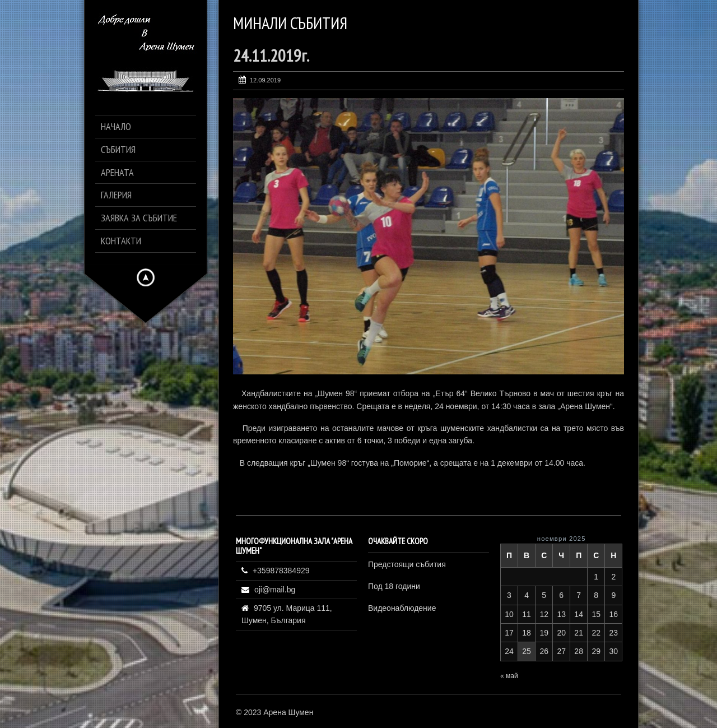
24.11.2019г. (271, 55)
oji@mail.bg (275, 590)
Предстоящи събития (407, 564)
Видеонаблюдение (402, 608)
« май (509, 676)
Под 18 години (394, 586)
